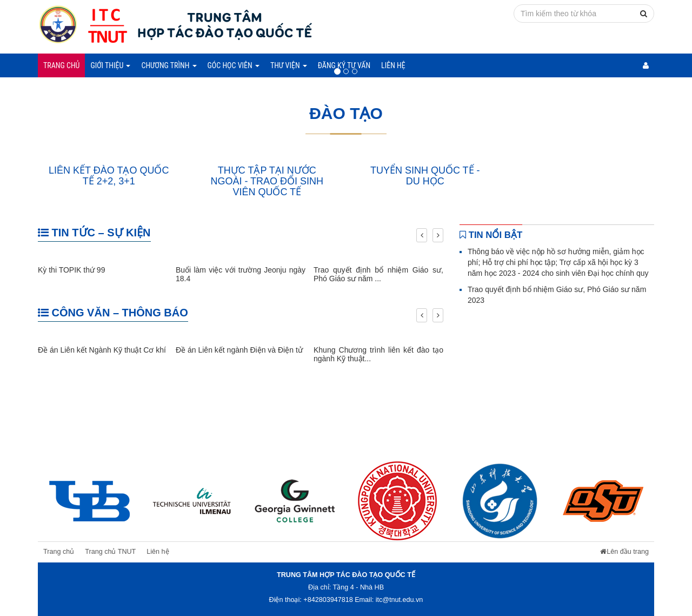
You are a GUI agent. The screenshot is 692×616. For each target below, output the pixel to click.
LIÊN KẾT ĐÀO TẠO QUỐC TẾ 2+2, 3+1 (109, 176)
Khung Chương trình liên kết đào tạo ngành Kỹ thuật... (378, 354)
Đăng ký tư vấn (344, 65)
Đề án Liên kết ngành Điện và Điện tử (239, 350)
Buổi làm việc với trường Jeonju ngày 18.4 (241, 274)
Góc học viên (234, 65)
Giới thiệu (110, 65)
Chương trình (169, 65)
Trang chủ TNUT (110, 552)
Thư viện (289, 65)
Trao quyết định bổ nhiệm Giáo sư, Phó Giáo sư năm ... (378, 274)
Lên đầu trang (624, 552)
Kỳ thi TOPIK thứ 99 (71, 270)
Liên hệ (393, 65)
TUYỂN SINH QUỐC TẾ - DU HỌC (425, 176)
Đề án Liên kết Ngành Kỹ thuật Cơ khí (102, 350)
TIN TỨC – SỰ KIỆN (94, 233)
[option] (89, 501)
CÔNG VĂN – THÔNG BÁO (113, 313)
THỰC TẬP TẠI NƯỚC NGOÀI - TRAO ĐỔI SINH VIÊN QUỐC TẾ (267, 181)
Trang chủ (61, 65)
